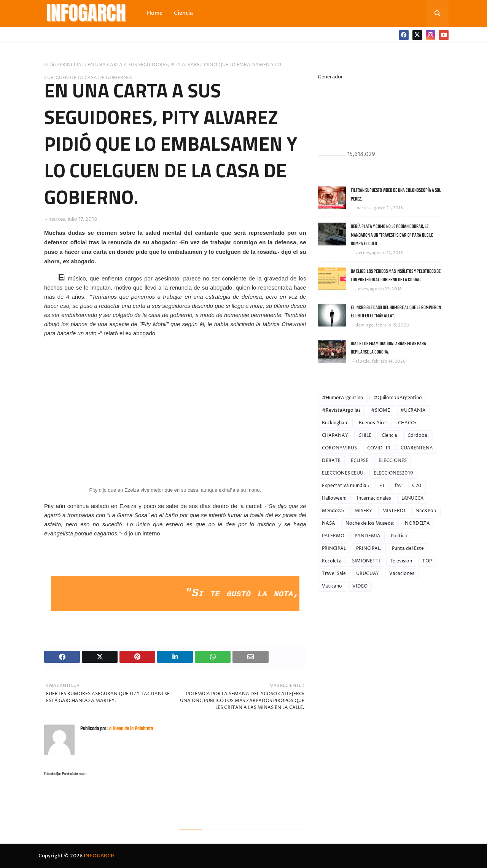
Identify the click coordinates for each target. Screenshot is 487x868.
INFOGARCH (99, 856)
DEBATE (331, 461)
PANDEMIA (368, 536)
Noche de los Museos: (370, 523)
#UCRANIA (413, 410)
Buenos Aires (373, 423)
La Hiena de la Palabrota (130, 729)
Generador (330, 77)
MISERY (363, 511)
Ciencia (389, 436)
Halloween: (334, 498)
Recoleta (332, 561)
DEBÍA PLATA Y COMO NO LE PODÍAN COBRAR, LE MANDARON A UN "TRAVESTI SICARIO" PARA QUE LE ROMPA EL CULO (392, 235)
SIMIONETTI (366, 561)
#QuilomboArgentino (398, 398)
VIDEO (360, 586)
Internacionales (374, 498)
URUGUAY (368, 574)
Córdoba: (418, 436)
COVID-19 (379, 448)
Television (401, 561)
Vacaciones (402, 574)
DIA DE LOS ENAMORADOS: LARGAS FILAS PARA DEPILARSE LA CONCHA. (388, 348)
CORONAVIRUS (339, 448)
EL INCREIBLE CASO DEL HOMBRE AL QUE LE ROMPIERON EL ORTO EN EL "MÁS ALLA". (396, 312)
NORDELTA (417, 523)
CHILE (365, 436)
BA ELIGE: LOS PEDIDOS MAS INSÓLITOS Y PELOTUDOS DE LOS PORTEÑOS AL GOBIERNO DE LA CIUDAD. (396, 276)
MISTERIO (394, 511)
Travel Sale (334, 574)
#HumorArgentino (343, 398)
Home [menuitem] (155, 13)
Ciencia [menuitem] (183, 13)
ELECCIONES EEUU (343, 473)
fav (398, 486)
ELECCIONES (393, 461)
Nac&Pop (426, 511)
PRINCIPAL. (369, 549)
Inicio (50, 65)
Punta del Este (408, 549)
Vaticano (332, 586)
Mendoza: (333, 511)
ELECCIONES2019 (393, 473)
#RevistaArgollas (341, 410)
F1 (382, 486)
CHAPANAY (335, 436)
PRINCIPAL (72, 65)
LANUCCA (413, 498)
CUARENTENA (417, 448)
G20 (417, 486)
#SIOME (380, 410)
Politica (399, 536)
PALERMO (333, 536)
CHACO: (407, 423)
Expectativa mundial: (345, 486)
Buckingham (335, 423)
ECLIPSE (360, 461)
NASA (329, 523)
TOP (427, 561)
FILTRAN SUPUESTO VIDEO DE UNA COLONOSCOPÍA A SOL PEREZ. (396, 195)
